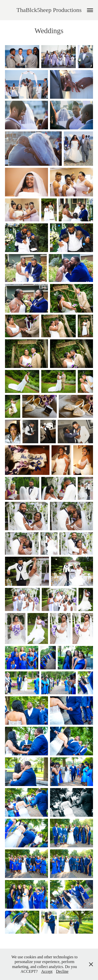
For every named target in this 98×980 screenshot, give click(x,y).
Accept (47, 971)
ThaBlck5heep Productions (49, 10)
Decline (62, 971)
